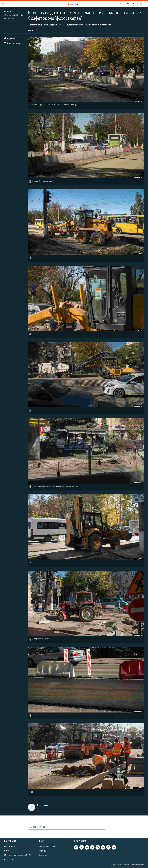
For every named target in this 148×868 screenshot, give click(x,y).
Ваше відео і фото (11, 847)
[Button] (10, 39)
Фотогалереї (10, 11)
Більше (32, 30)
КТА (127, 4)
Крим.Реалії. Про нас (48, 847)
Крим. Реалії (9, 19)
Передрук (43, 851)
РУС (121, 4)
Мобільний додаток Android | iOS (18, 855)
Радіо (6, 851)
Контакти (43, 855)
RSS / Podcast (9, 859)
